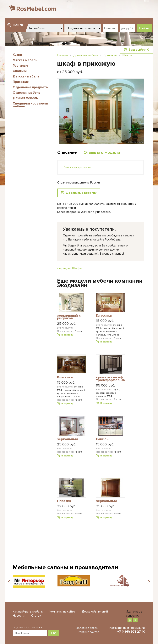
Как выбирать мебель (28, 612)
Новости (19, 616)
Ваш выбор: (139, 50)
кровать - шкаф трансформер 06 (111, 379)
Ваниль (102, 439)
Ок (53, 633)
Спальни (20, 71)
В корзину (67, 335)
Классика (104, 316)
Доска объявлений (95, 612)
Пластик (64, 501)
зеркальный (68, 439)
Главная (62, 55)
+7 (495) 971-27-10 (131, 632)
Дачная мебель (25, 98)
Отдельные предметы (31, 87)
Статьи (36, 616)
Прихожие (21, 82)
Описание (67, 153)
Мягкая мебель (25, 60)
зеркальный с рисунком (69, 317)
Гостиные (20, 66)
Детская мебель (26, 76)
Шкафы (127, 55)
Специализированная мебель (30, 105)
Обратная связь (87, 628)
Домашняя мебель (86, 55)
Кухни (17, 55)
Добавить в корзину (81, 193)
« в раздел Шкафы (70, 268)
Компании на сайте (62, 612)
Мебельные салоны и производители (65, 567)
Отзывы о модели (102, 153)
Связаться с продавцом (78, 167)
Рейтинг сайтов (89, 632)
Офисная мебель (27, 93)
